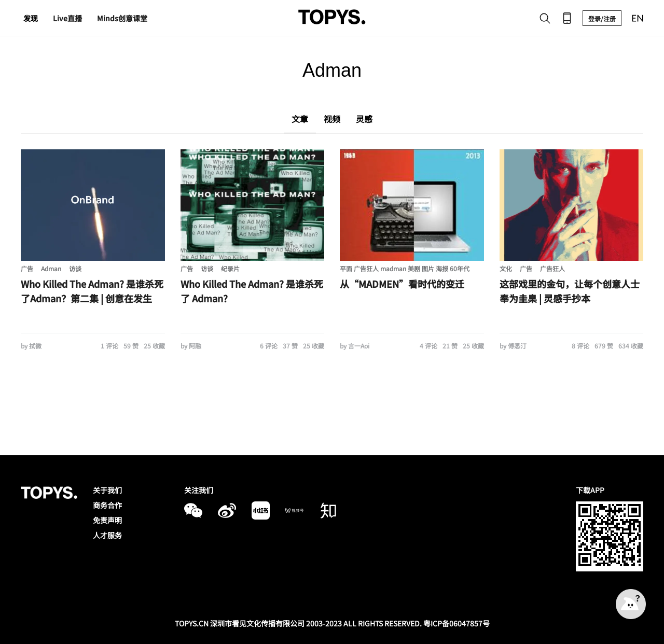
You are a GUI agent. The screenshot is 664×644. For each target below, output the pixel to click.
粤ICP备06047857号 (457, 623)
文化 (506, 268)
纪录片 (230, 268)
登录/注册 (602, 18)
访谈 (75, 268)
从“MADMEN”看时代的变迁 (402, 284)
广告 (27, 268)
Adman (51, 268)
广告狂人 (552, 268)
